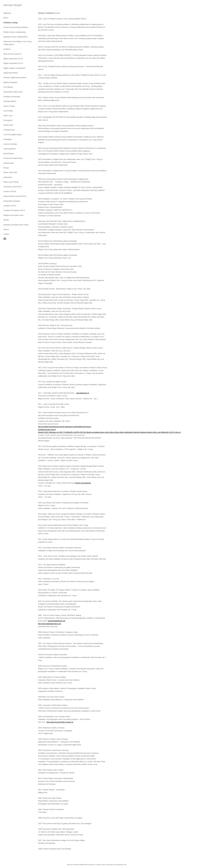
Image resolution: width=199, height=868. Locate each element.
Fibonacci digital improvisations (15, 78)
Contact (6, 234)
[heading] (10, 5)
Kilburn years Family (11, 182)
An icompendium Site (120, 865)
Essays (6, 168)
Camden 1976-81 (10, 192)
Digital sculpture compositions (14, 68)
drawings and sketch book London (16, 225)
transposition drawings (12, 201)
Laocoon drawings (10, 144)
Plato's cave (8, 116)
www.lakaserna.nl (82, 393)
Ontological (8, 139)
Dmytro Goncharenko (83, 483)
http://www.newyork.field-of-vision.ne (60, 722)
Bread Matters (9, 154)
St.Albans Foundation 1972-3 (14, 210)
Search (6, 229)
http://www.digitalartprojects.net (49, 624)
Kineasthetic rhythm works (13, 92)
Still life (6, 220)
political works (9, 163)
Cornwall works (9, 130)
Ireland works (8, 125)
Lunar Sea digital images (13, 135)
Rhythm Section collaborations (15, 32)
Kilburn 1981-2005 (10, 172)
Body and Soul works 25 (12, 54)
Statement (7, 13)
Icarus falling (8, 111)
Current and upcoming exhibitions (16, 27)
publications (8, 177)
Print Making (8, 87)
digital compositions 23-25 (13, 59)
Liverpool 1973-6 (10, 206)
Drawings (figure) (10, 101)
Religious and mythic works (13, 215)
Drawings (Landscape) (12, 97)
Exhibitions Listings (11, 23)
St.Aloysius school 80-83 (13, 187)
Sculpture (7, 49)
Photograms (8, 120)
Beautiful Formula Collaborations (15, 37)
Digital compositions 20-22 (13, 63)
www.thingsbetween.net (56, 621)
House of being (9, 106)
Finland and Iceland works (13, 158)
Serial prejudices (10, 149)
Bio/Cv (6, 18)
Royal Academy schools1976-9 (15, 196)
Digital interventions (11, 73)
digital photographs (10, 82)
